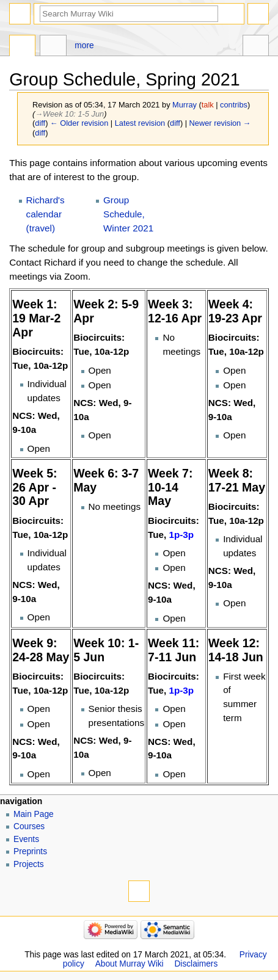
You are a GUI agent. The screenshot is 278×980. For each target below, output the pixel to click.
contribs (234, 105)
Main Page (34, 814)
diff (40, 123)
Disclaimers (196, 964)
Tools (256, 47)
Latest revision (140, 123)
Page (22, 47)
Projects (29, 864)
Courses (29, 826)
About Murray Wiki (130, 964)
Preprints (30, 851)
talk (208, 105)
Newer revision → (220, 123)
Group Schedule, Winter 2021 (128, 214)
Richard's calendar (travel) (46, 214)
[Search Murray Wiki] (129, 14)
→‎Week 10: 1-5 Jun (69, 114)
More (84, 45)
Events (26, 839)
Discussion (53, 47)
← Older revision (79, 123)
